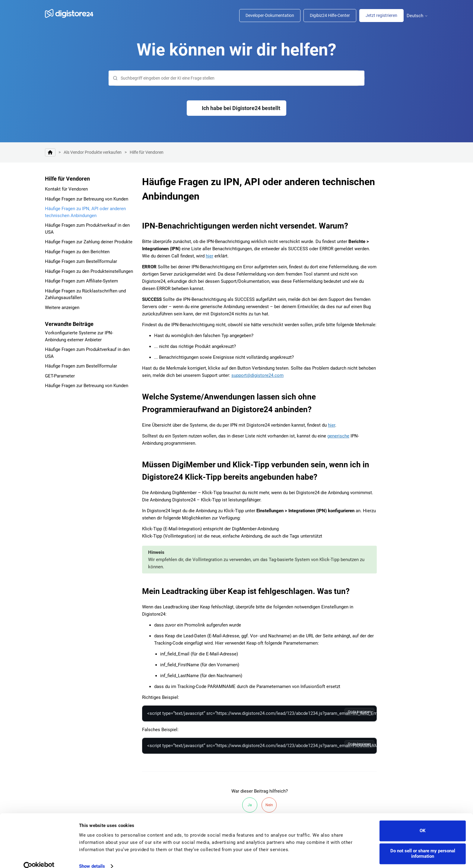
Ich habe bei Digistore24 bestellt (241, 108)
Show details (92, 856)
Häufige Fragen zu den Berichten (77, 252)
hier (210, 256)
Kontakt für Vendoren (66, 189)
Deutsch (417, 16)
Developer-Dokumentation (270, 15)
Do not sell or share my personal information (423, 844)
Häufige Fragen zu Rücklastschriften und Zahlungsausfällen (85, 294)
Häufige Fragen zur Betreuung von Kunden (87, 199)
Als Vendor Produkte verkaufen (93, 152)
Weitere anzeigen (62, 308)
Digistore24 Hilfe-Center (50, 152)
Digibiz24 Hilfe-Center (330, 15)
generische (338, 436)
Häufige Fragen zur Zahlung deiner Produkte (89, 242)
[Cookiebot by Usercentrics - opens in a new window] (39, 856)
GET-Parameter (60, 376)
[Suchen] (237, 78)
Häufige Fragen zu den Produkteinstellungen (89, 271)
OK (423, 821)
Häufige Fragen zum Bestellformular (81, 261)
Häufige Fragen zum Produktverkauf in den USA (87, 229)
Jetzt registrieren (381, 15)
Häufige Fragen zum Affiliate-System (81, 281)
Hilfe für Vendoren (147, 152)
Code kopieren (359, 712)
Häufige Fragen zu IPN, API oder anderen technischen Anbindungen (85, 212)
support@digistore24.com (257, 375)
